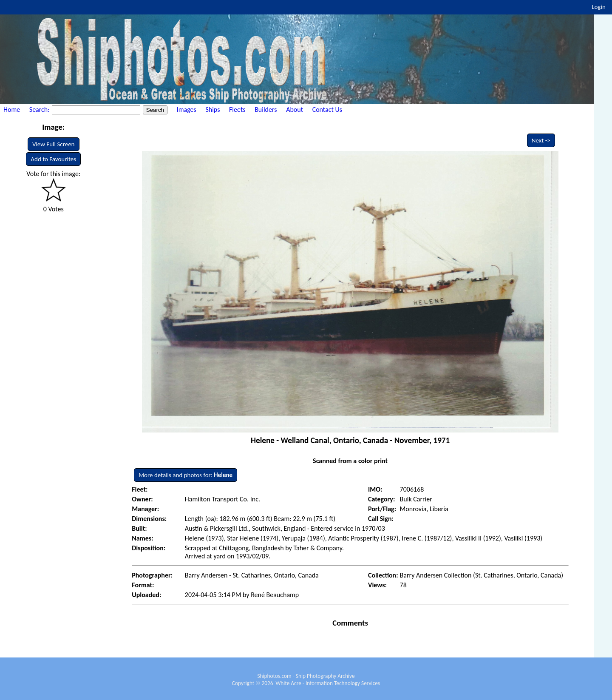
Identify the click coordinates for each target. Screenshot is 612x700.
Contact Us (327, 110)
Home (12, 110)
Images (187, 110)
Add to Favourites (53, 159)
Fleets (237, 110)
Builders (266, 110)
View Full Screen (54, 144)
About (295, 110)
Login (599, 7)
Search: (40, 110)
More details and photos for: (186, 475)
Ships (212, 110)
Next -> (541, 140)
